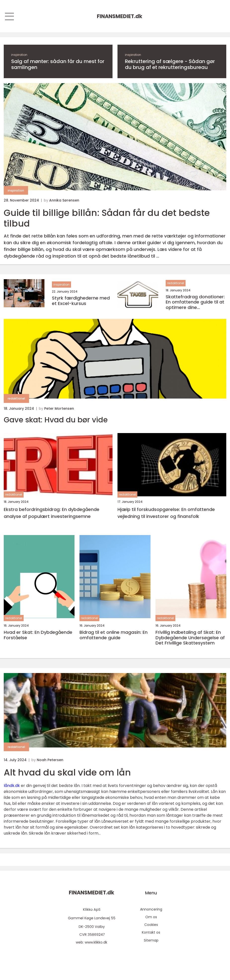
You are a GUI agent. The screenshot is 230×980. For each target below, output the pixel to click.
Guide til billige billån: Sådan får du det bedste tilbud (107, 218)
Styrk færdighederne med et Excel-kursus (81, 301)
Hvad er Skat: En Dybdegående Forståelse (38, 635)
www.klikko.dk (96, 942)
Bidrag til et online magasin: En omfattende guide (114, 635)
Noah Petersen (50, 760)
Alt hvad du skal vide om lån (67, 772)
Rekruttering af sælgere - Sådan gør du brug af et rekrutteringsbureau (170, 64)
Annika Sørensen (64, 200)
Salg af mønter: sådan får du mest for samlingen (58, 64)
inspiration (19, 55)
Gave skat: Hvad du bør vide (56, 420)
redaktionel (176, 283)
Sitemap (151, 940)
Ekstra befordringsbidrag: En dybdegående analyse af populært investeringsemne (52, 513)
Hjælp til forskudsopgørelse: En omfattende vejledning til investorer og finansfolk (166, 513)
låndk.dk (12, 786)
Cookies (151, 925)
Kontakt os (151, 932)
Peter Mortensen (59, 408)
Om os (151, 917)
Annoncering (151, 909)
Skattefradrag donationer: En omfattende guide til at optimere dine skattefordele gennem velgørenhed (195, 302)
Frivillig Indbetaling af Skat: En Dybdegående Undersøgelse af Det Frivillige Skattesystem (190, 638)
